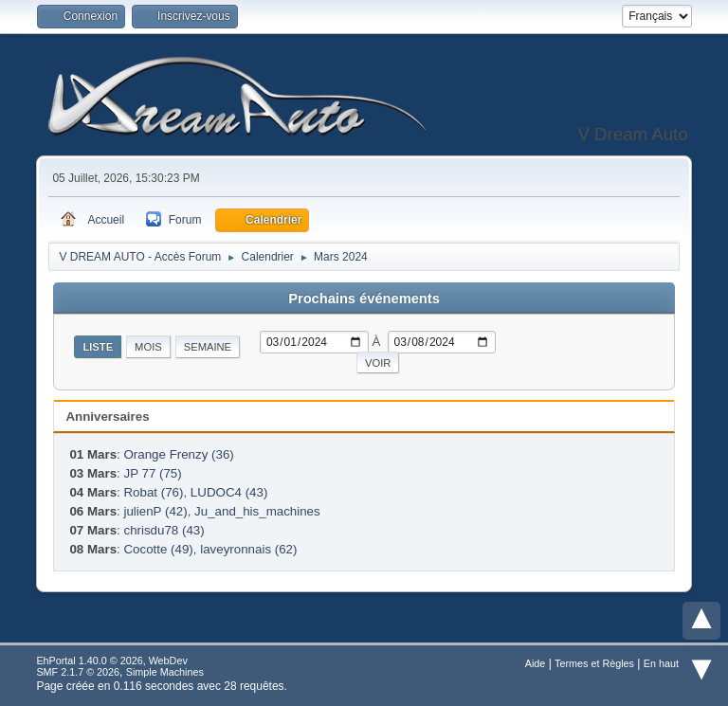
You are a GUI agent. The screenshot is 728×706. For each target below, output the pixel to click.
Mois (148, 347)
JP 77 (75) (152, 473)
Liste (98, 347)
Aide (536, 663)
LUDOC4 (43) (229, 492)
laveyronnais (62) (248, 549)
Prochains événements (364, 299)
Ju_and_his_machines (257, 511)
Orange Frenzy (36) (178, 454)
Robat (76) (153, 492)
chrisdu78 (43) (164, 530)
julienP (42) (155, 511)
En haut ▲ (668, 663)
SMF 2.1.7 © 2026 (78, 672)
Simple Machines (165, 672)
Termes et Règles (594, 663)
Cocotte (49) (158, 549)
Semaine (208, 347)
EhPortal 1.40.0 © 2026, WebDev (111, 661)
